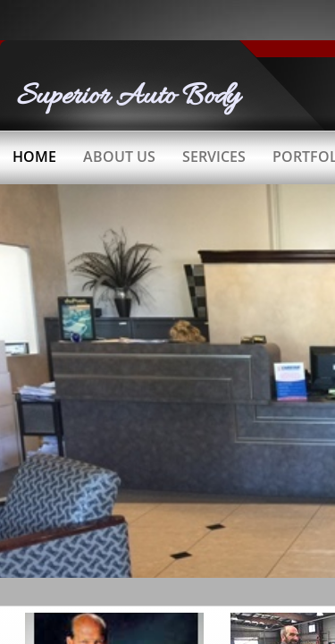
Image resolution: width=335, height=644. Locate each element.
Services (214, 157)
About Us (119, 157)
